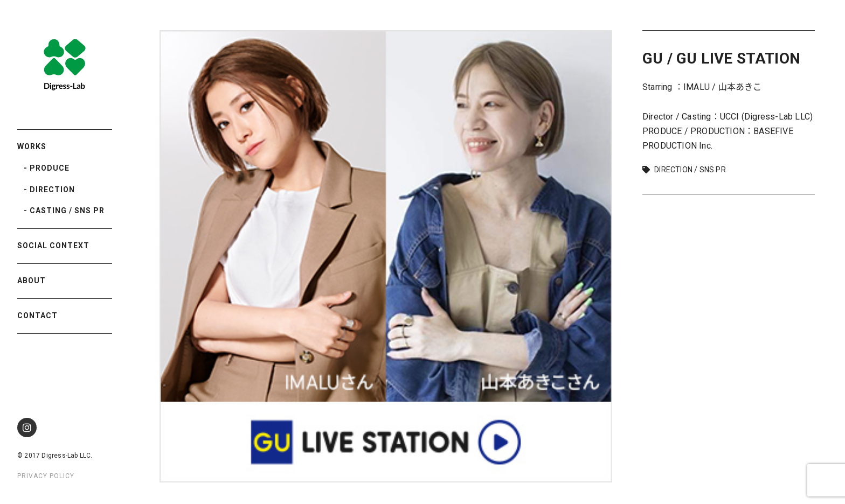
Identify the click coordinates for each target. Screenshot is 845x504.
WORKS (32, 146)
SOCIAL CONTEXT (53, 246)
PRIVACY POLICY (46, 476)
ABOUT (32, 281)
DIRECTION (52, 190)
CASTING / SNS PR (67, 211)
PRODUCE (50, 168)
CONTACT (37, 316)
